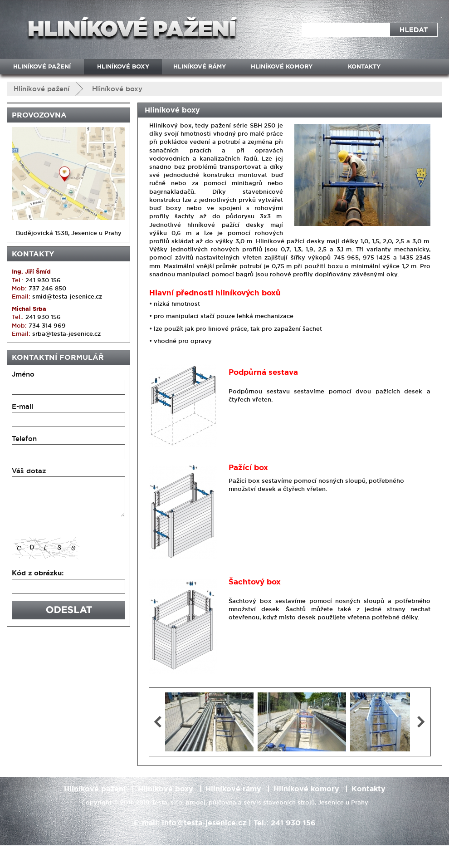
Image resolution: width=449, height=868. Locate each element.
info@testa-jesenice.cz (204, 823)
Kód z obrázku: (38, 573)
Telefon (24, 439)
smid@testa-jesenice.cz (67, 297)
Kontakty (33, 254)
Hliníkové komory (282, 66)
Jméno (23, 374)
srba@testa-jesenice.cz (66, 334)
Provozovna (39, 115)
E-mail (22, 406)
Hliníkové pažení (41, 89)
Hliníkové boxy (117, 89)
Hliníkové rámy (200, 66)
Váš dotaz (29, 471)
